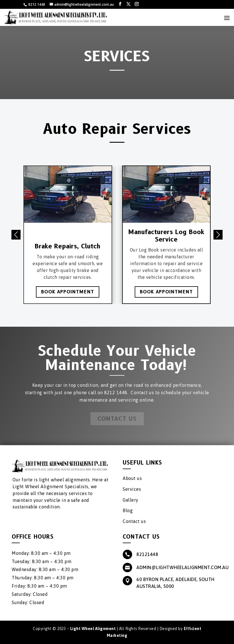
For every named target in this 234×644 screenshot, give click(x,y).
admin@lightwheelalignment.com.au (182, 567)
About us (132, 478)
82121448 (147, 554)
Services (132, 489)
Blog (128, 510)
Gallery (131, 500)
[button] (218, 235)
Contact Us (117, 419)
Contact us (134, 521)
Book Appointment (68, 292)
